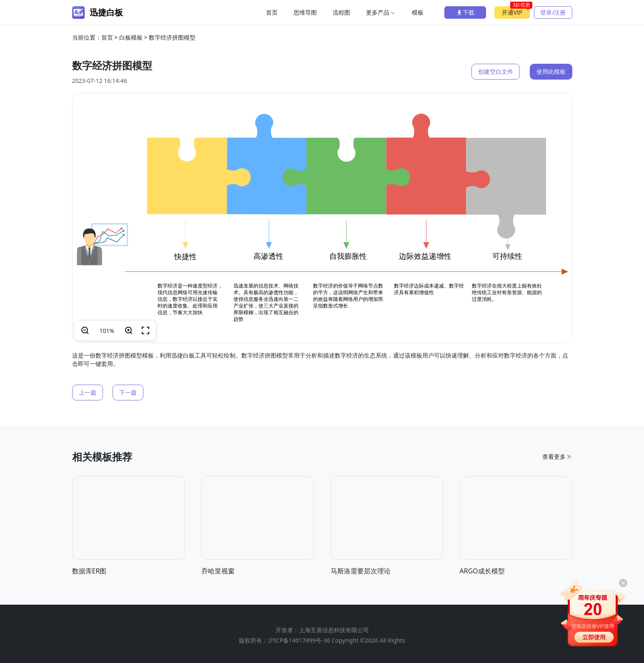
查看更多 (557, 515)
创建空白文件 (496, 71)
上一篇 (88, 392)
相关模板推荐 (102, 515)
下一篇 (128, 392)
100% (107, 331)
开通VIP (516, 11)
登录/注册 (553, 12)
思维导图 (305, 12)
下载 (465, 12)
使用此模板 (551, 71)
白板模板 (131, 37)
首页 (272, 12)
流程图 (341, 12)
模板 (418, 12)
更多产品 (381, 12)
